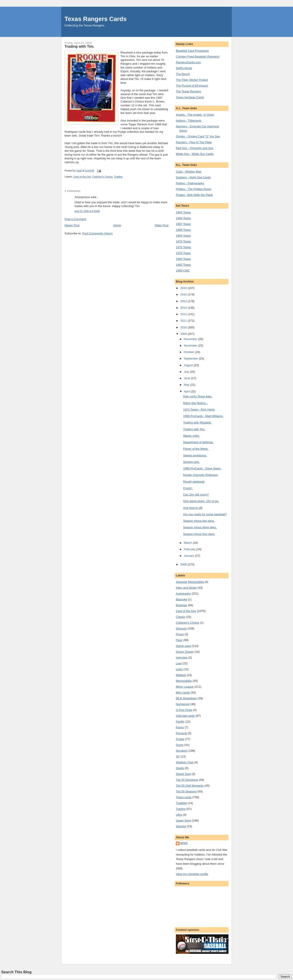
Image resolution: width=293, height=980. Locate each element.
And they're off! (193, 508)
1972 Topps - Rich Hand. (199, 410)
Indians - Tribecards (189, 121)
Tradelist (181, 803)
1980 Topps (183, 259)
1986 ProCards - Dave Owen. (202, 468)
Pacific (180, 722)
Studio (180, 768)
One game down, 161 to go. (201, 501)
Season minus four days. (199, 534)
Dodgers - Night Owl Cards (193, 177)
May (187, 385)
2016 (184, 288)
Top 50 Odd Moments (190, 786)
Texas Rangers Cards (96, 19)
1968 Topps (183, 230)
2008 (184, 564)
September (191, 358)
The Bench (183, 74)
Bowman (182, 605)
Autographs (183, 594)
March (188, 543)
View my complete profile (192, 874)
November (191, 346)
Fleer (179, 640)
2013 (184, 308)
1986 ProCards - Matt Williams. (203, 416)
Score (180, 745)
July (187, 372)
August (189, 365)
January (190, 556)
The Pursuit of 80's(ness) (192, 86)
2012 (184, 314)
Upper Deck (184, 821)
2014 (184, 301)
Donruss (181, 628)
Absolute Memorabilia (190, 582)
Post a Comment (75, 219)
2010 (184, 327)
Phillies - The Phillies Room (194, 189)
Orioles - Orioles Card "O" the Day (198, 136)
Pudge (180, 739)
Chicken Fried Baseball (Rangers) (198, 57)
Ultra (179, 815)
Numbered (183, 704)
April (187, 391)
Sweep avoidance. (195, 455)
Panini (180, 727)
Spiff (184, 843)
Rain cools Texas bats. (198, 396)
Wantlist (181, 826)
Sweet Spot (183, 774)
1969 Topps (183, 236)
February (190, 549)
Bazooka (182, 599)
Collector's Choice (102, 177)
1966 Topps (183, 218)
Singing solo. (191, 462)
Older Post (162, 225)
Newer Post (72, 225)
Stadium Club (185, 762)
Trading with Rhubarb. (197, 423)
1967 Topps (183, 224)
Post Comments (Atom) (98, 233)
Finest (180, 634)
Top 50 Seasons (186, 791)
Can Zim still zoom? (196, 495)
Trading (118, 177)
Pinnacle (181, 733)
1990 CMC (183, 271)
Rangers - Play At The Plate (194, 142)
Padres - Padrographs (190, 183)
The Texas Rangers (189, 91)
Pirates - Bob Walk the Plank (194, 195)
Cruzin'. (188, 488)
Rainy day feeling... (195, 403)
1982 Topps (183, 265)
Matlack (181, 675)
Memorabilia (184, 681)
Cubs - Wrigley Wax (189, 172)
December (191, 339)
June (187, 378)
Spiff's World (184, 68)
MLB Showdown (186, 698)
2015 (184, 294)
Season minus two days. (199, 521)
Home (117, 225)
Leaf (179, 663)
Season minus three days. (200, 527)
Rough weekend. (194, 482)
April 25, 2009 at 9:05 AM (87, 211)
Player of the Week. (196, 449)
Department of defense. (198, 442)
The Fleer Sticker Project (192, 80)
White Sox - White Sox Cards (195, 154)
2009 (184, 334)
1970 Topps (183, 241)
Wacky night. (191, 436)
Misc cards (183, 692)
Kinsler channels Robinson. (201, 475)
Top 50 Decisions (187, 780)
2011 (184, 321)
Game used (183, 646)
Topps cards (184, 797)
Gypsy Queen (185, 652)
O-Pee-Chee (184, 710)
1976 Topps (183, 253)
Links (179, 669)
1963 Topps (183, 212)
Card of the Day (82, 177)
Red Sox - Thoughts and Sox (195, 148)
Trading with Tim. (194, 429)
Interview (182, 658)
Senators (182, 751)
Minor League (185, 687)
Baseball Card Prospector (192, 51)
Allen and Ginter (186, 588)
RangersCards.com (188, 62)
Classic (181, 617)
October (190, 352)
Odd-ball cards (185, 716)
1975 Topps (183, 247)
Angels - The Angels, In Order (195, 115)
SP (178, 756)
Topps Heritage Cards (190, 97)
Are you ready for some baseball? (205, 514)
